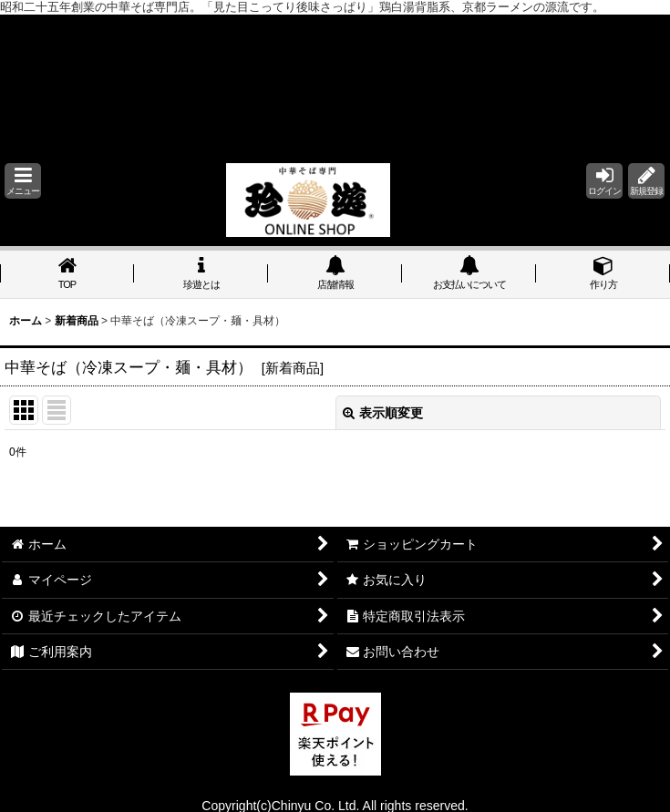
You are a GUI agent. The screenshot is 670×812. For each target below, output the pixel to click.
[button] (23, 181)
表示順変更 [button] (383, 413)
